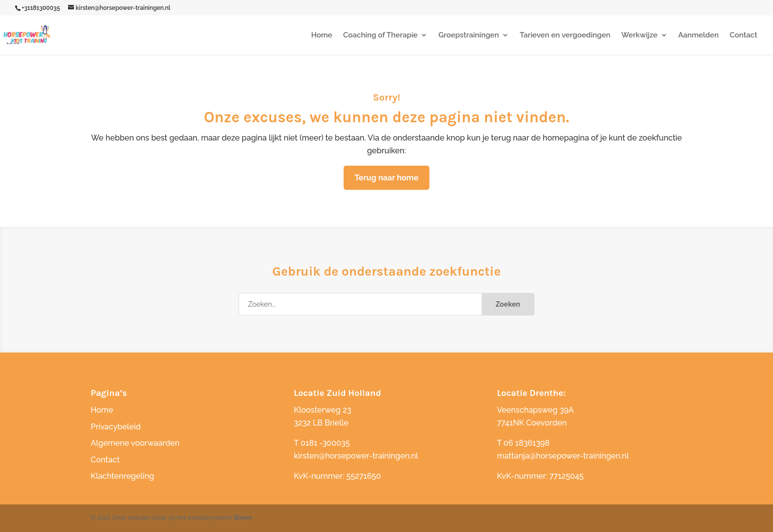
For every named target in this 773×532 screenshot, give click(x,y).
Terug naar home (386, 178)
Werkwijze (639, 35)
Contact (743, 35)
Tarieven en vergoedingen (565, 35)
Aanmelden (699, 35)
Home (322, 35)
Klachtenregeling (123, 476)
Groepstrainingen (469, 35)
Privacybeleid (116, 427)
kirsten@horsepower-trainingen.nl (356, 456)
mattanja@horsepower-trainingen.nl (563, 456)
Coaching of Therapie (380, 35)
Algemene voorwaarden (135, 443)
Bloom (243, 518)
